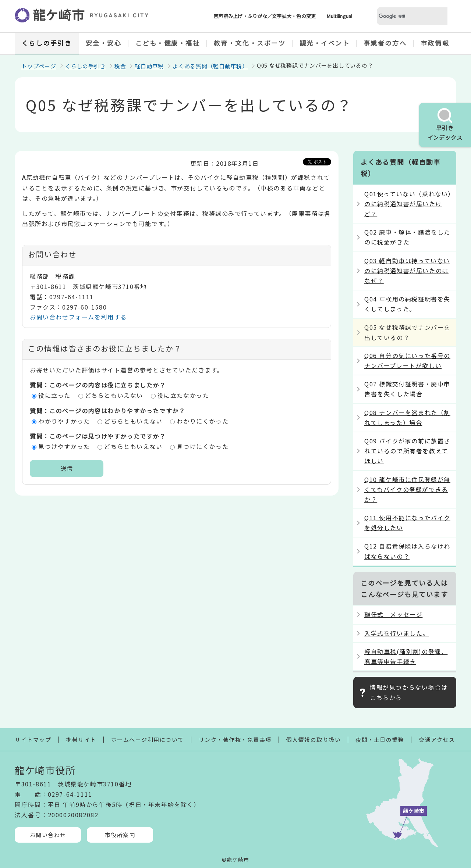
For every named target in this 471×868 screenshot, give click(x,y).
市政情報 (435, 43)
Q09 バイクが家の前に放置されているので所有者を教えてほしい (407, 451)
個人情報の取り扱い (314, 740)
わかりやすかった (64, 421)
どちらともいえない (114, 395)
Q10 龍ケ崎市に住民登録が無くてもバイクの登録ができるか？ (407, 489)
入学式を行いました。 (397, 633)
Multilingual (339, 16)
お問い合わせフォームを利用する (78, 317)
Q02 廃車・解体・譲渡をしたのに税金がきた (407, 237)
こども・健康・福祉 (168, 43)
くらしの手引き (47, 43)
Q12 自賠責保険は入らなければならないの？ (407, 551)
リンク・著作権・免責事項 (235, 740)
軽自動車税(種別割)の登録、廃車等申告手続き (406, 656)
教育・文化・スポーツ (250, 43)
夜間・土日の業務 (380, 740)
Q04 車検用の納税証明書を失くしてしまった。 (407, 304)
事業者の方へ (385, 43)
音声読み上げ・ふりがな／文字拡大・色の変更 (265, 16)
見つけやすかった (64, 446)
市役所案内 (120, 835)
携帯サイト (81, 740)
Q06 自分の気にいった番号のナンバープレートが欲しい (407, 360)
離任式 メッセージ (393, 614)
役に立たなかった (183, 395)
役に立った (54, 395)
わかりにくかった (203, 421)
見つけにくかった (203, 446)
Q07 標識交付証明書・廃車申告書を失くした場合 (407, 389)
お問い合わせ (48, 835)
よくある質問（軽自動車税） (210, 66)
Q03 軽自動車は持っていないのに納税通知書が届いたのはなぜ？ (407, 271)
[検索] (403, 16)
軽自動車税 (149, 66)
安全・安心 (104, 43)
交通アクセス (437, 740)
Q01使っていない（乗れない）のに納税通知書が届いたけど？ (408, 204)
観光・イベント (325, 43)
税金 (120, 66)
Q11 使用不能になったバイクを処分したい (407, 523)
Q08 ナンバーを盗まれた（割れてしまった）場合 (407, 417)
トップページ (39, 66)
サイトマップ (33, 740)
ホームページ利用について (148, 740)
